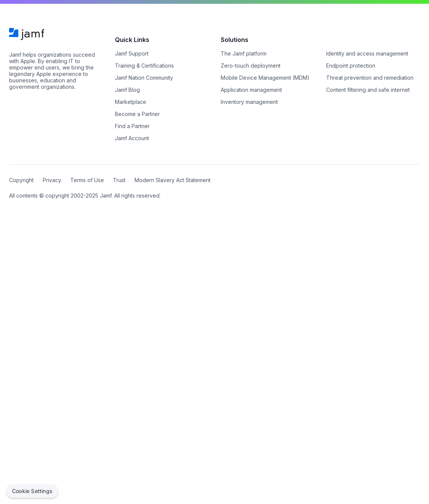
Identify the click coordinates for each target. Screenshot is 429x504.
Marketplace (131, 102)
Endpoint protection (351, 66)
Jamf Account (132, 138)
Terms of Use (87, 180)
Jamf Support (132, 53)
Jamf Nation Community (144, 78)
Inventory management (249, 102)
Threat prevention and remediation (370, 78)
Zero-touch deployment (251, 66)
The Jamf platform (244, 53)
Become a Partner (137, 114)
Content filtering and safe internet (368, 90)
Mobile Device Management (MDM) (265, 78)
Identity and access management (367, 53)
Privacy (52, 180)
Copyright (21, 180)
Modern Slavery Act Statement (173, 180)
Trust (119, 180)
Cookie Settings (32, 491)
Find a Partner (132, 126)
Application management (251, 90)
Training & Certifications (144, 66)
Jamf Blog (127, 90)
